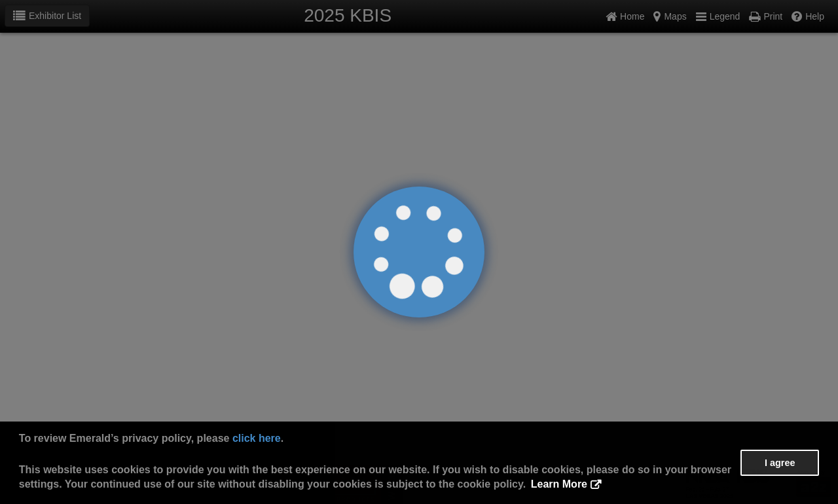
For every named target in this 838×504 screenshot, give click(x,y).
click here (257, 438)
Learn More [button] (559, 484)
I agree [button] (780, 463)
